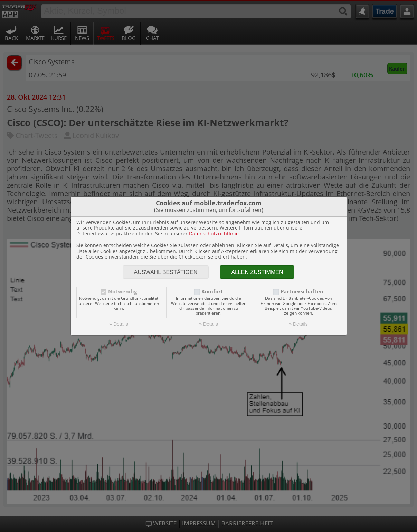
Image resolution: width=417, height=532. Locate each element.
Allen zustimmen (257, 272)
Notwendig (122, 292)
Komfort (212, 292)
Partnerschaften (302, 292)
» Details (119, 324)
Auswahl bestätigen (166, 272)
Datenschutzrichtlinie (214, 234)
